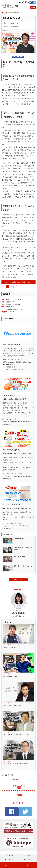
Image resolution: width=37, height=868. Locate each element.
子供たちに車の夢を (20, 557)
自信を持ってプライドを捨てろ (23, 566)
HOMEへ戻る (19, 580)
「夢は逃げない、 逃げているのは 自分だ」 (24, 549)
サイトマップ (28, 860)
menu (33, 7)
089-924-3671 (10, 307)
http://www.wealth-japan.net (14, 309)
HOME (4, 13)
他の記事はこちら (19, 616)
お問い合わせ (9, 856)
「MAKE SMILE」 (19, 538)
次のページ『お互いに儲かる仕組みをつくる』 (19, 282)
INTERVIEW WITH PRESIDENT (17, 865)
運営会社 (28, 856)
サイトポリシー (9, 860)
